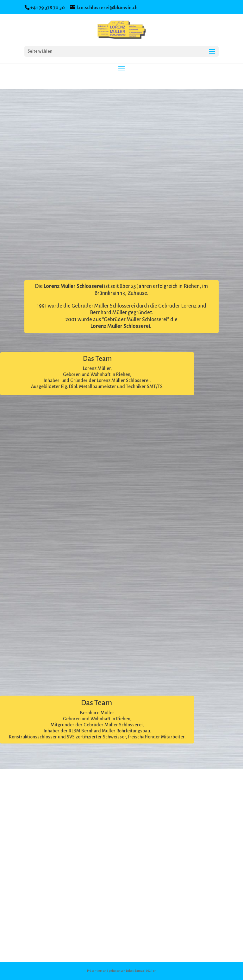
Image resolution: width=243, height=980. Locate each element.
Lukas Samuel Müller (141, 971)
